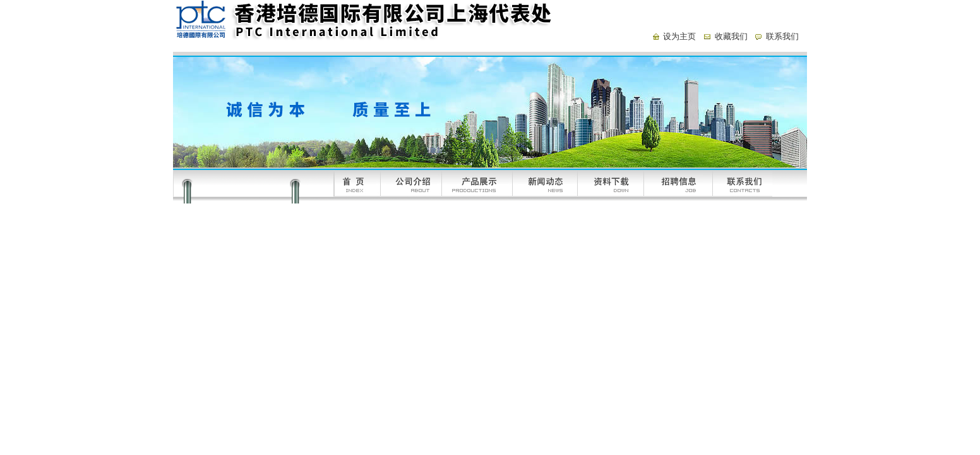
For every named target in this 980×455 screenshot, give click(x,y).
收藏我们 (731, 36)
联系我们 (782, 36)
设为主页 (679, 36)
